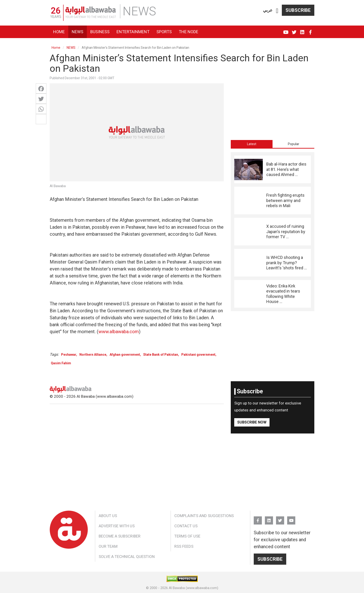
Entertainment (133, 32)
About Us (108, 516)
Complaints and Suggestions (204, 516)
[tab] (252, 144)
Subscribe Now (252, 422)
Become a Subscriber (120, 536)
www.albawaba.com (119, 332)
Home (59, 32)
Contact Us (186, 526)
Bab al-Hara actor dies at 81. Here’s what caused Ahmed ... (286, 169)
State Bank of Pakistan (161, 355)
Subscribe (298, 10)
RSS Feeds (184, 546)
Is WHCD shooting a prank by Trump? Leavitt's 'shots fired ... (287, 263)
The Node (188, 32)
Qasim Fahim (61, 363)
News (78, 32)
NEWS (71, 48)
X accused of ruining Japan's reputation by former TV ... (286, 231)
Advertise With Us (117, 526)
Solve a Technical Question (127, 557)
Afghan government (125, 355)
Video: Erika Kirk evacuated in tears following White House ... (283, 294)
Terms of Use (187, 536)
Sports (164, 32)
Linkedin (302, 30)
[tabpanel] (273, 232)
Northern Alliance (93, 355)
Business (100, 32)
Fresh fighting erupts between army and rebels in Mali (285, 200)
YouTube (286, 30)
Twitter (294, 30)
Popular (294, 144)
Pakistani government (198, 355)
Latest (252, 144)
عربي (268, 10)
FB (310, 30)
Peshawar (69, 355)
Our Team (108, 546)
